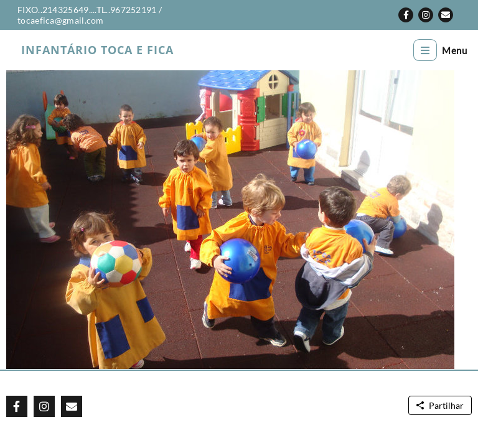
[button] (406, 15)
